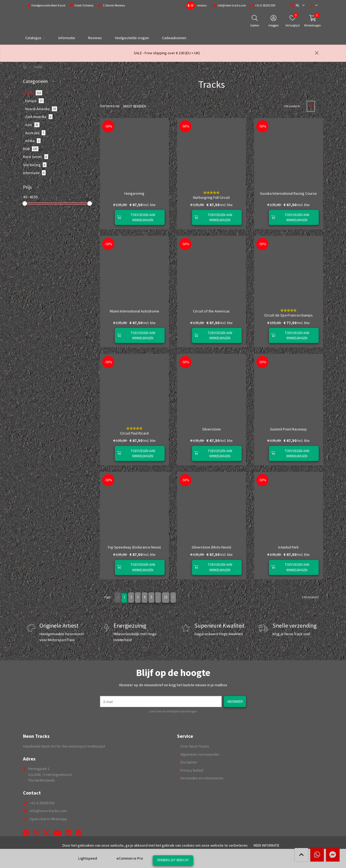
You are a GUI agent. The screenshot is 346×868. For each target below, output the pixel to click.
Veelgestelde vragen (132, 38)
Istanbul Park (288, 547)
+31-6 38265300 (42, 803)
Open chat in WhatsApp (48, 819)
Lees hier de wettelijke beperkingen (173, 711)
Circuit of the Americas (211, 311)
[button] (295, 5)
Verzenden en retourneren (201, 778)
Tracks (33, 93)
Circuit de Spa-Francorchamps (288, 315)
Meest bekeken (135, 106)
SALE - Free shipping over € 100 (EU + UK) (167, 53)
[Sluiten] (317, 53)
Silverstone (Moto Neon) (211, 547)
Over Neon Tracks (194, 746)
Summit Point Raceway (288, 429)
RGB (31, 149)
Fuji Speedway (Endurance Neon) (134, 547)
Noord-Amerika (41, 109)
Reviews (95, 38)
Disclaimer (188, 762)
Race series (36, 157)
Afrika (33, 141)
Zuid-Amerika (39, 117)
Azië (32, 125)
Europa (34, 101)
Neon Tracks (36, 736)
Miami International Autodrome (134, 311)
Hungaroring (134, 193)
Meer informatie (266, 845)
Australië (35, 133)
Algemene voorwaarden (199, 754)
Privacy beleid (191, 770)
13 (166, 597)
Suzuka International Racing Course (288, 193)
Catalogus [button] (33, 38)
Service (185, 736)
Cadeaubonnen (174, 38)
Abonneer (235, 701)
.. (158, 597)
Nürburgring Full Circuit (211, 197)
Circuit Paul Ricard (134, 433)
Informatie (67, 38)
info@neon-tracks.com (48, 811)
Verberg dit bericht (173, 860)
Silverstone (212, 429)
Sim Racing (35, 165)
